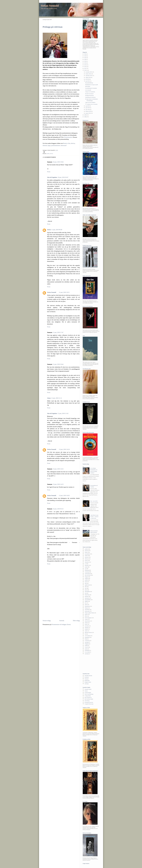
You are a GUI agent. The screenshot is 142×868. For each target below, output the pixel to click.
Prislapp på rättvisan (53, 27)
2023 (85, 56)
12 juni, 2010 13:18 (63, 413)
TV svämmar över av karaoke (91, 104)
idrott (86, 605)
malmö (86, 580)
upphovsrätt (87, 585)
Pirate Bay (87, 595)
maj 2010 (88, 106)
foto (86, 588)
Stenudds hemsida (88, 676)
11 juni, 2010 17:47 (58, 332)
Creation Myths (88, 693)
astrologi (87, 642)
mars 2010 (88, 110)
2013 (85, 65)
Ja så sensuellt (88, 90)
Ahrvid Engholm (52, 177)
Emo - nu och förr (94, 501)
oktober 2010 (88, 74)
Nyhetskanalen (68, 137)
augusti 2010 (88, 77)
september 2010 (89, 76)
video (86, 631)
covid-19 (87, 647)
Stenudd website (88, 689)
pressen (86, 551)
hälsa (86, 590)
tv (85, 564)
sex (86, 569)
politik (48, 154)
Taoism (86, 691)
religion (86, 578)
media (86, 567)
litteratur (87, 565)
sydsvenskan (87, 574)
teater (86, 624)
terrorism (87, 626)
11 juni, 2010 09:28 (57, 230)
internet (86, 557)
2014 (85, 63)
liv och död (87, 652)
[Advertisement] (58, 605)
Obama (86, 608)
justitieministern (56, 145)
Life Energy (87, 701)
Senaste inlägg (47, 621)
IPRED (86, 601)
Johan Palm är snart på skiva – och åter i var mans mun (94, 517)
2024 (85, 54)
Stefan (49, 230)
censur (86, 619)
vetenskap (87, 572)
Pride (86, 639)
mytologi (87, 654)
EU (86, 603)
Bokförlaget (87, 680)
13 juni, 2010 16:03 (64, 495)
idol (86, 583)
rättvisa (73, 143)
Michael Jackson (88, 632)
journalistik (87, 554)
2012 (85, 67)
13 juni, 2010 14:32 (58, 469)
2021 (85, 58)
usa (86, 593)
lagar (49, 145)
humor (86, 614)
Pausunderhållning (89, 83)
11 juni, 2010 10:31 (64, 292)
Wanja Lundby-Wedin (89, 613)
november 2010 (89, 72)
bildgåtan (87, 644)
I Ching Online (88, 696)
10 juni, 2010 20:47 (63, 177)
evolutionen (87, 641)
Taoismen (87, 679)
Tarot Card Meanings (89, 694)
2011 (85, 68)
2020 (85, 59)
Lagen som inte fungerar (90, 102)
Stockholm (87, 609)
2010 (85, 70)
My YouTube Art (88, 697)
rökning (86, 628)
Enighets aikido (88, 682)
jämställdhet (87, 592)
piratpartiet (87, 637)
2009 (85, 115)
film (86, 587)
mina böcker (87, 621)
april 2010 (88, 108)
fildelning (87, 570)
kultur (86, 552)
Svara (49, 172)
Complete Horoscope (89, 704)
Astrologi (87, 684)
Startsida (62, 621)
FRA (86, 616)
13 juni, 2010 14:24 (64, 449)
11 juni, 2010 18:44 (58, 364)
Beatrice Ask (67, 143)
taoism (86, 649)
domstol (45, 145)
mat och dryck (88, 575)
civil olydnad (88, 636)
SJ (85, 634)
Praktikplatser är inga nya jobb (92, 85)
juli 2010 (87, 79)
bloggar (86, 577)
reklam (86, 629)
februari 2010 (88, 111)
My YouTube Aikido (89, 699)
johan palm (87, 611)
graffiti (86, 645)
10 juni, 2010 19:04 (58, 162)
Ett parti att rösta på (89, 94)
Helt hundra (88, 86)
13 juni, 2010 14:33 (58, 484)
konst (86, 582)
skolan (86, 623)
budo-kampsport (88, 618)
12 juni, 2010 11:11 (57, 398)
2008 (85, 117)
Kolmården (87, 650)
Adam (49, 398)
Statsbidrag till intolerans (90, 97)
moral (86, 560)
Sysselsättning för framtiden (91, 88)
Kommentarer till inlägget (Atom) (61, 624)
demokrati (87, 598)
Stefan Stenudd (50, 6)
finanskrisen (87, 606)
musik (86, 555)
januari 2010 (88, 113)
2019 (85, 61)
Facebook (87, 677)
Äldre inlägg (76, 621)
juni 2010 (88, 81)
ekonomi (87, 562)
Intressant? (64, 145)
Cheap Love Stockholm (90, 92)
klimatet (87, 596)
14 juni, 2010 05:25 (58, 509)
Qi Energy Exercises (89, 702)
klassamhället (88, 600)
